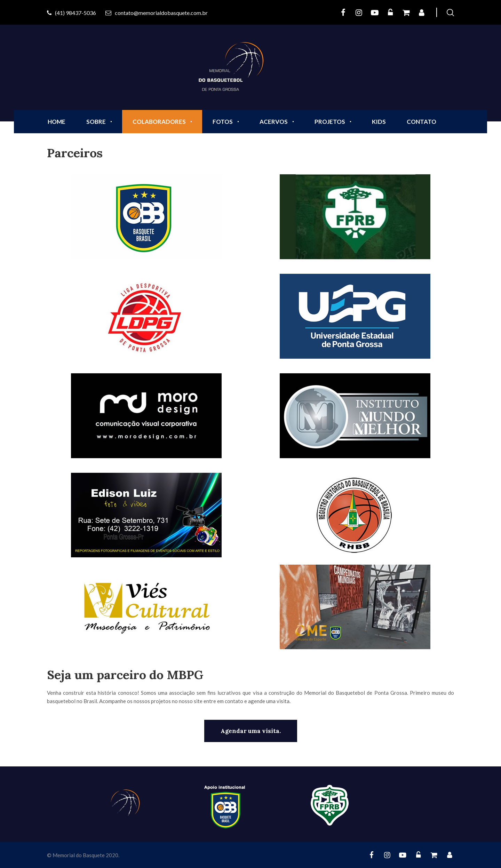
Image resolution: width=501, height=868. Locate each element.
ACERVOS (274, 122)
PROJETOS (330, 122)
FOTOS (223, 122)
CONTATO (422, 122)
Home (57, 122)
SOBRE (96, 122)
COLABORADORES (159, 122)
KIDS (379, 122)
